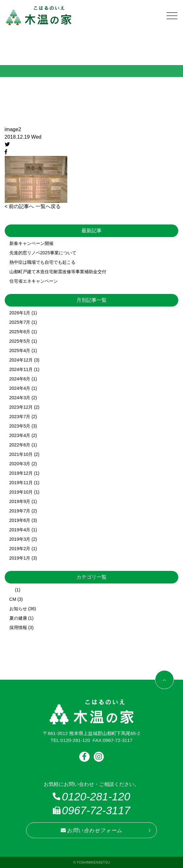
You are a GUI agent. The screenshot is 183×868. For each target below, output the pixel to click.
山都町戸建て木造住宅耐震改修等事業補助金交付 (58, 272)
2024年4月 (20, 388)
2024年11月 (21, 369)
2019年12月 (21, 473)
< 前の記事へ (19, 206)
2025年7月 (20, 322)
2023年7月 (20, 417)
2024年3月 (20, 398)
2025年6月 (20, 332)
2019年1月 (20, 558)
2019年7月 (20, 511)
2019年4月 (20, 530)
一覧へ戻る (48, 206)
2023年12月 (21, 407)
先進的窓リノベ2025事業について (43, 253)
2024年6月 (20, 379)
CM (13, 599)
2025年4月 (20, 351)
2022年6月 (20, 445)
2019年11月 (21, 483)
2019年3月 (20, 539)
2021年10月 (21, 454)
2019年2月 (20, 549)
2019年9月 (20, 501)
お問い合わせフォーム (91, 830)
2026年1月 (20, 313)
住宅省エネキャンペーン (34, 281)
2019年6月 (20, 520)
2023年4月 (20, 435)
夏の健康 (18, 618)
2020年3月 (20, 464)
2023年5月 (20, 426)
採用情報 (18, 628)
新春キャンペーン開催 (31, 243)
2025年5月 (20, 341)
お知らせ (18, 609)
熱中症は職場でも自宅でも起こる (42, 262)
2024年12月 (21, 360)
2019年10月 (21, 492)
